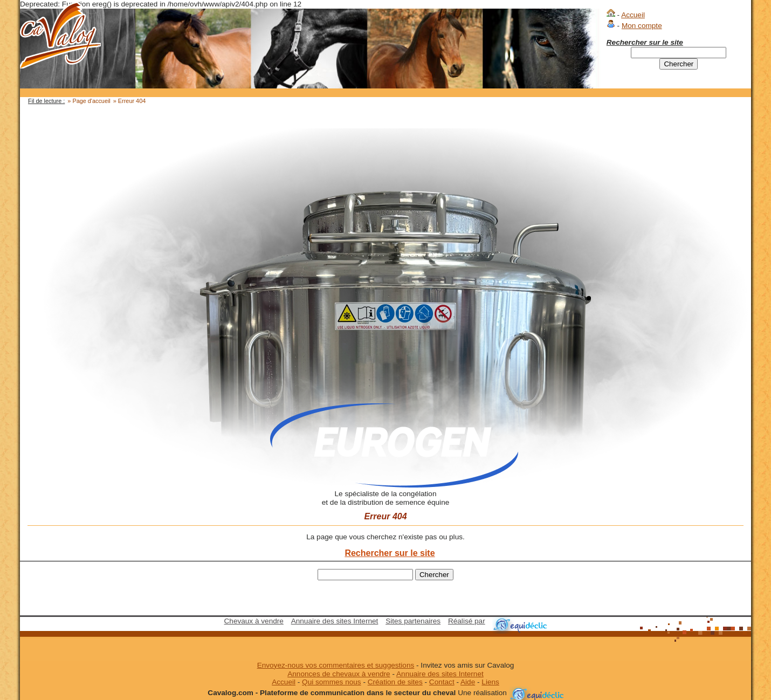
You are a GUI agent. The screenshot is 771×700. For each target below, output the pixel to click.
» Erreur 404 (129, 101)
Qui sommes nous (332, 682)
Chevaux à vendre (254, 621)
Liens (490, 682)
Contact (442, 682)
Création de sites (395, 682)
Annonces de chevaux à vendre (339, 674)
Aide (468, 682)
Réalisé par (467, 621)
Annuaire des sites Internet (335, 621)
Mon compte (642, 26)
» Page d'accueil (89, 101)
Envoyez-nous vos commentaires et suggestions (336, 665)
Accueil (633, 15)
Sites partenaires (413, 621)
